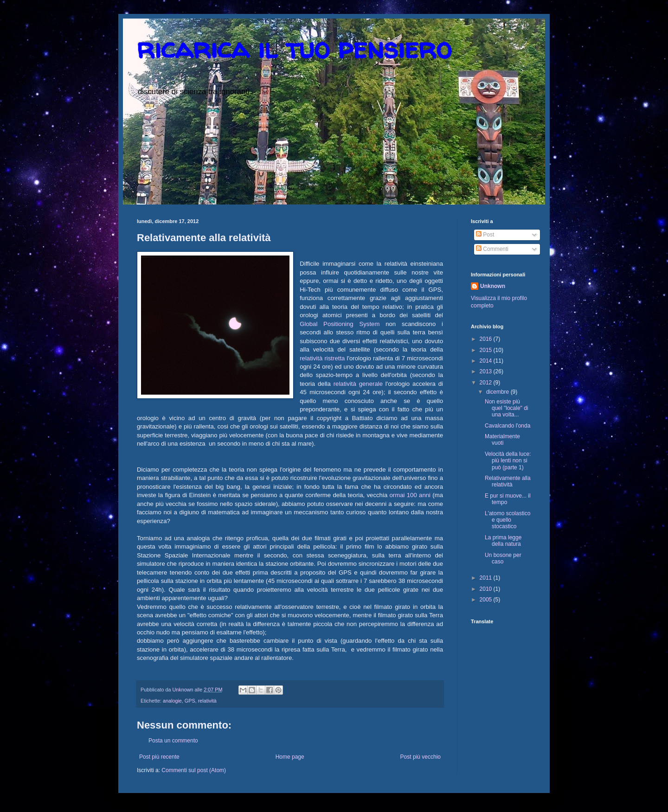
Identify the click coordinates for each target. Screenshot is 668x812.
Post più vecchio (421, 757)
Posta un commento (173, 741)
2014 (487, 361)
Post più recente (159, 757)
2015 (487, 350)
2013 (487, 371)
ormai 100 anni (411, 495)
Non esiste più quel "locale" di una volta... (507, 408)
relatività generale (358, 384)
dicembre (498, 392)
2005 (487, 600)
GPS (190, 701)
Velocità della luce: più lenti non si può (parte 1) (508, 461)
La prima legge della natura (503, 541)
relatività (207, 701)
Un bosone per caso (503, 558)
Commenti (492, 249)
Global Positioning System (340, 324)
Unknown (493, 286)
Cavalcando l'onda (507, 426)
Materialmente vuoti (502, 440)
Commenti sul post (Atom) (194, 770)
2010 (487, 589)
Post (485, 235)
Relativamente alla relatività (508, 481)
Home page (290, 757)
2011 (487, 578)
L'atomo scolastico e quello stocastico (507, 520)
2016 (487, 339)
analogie (172, 701)
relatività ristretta (322, 358)
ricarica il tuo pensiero (294, 48)
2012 (487, 383)
